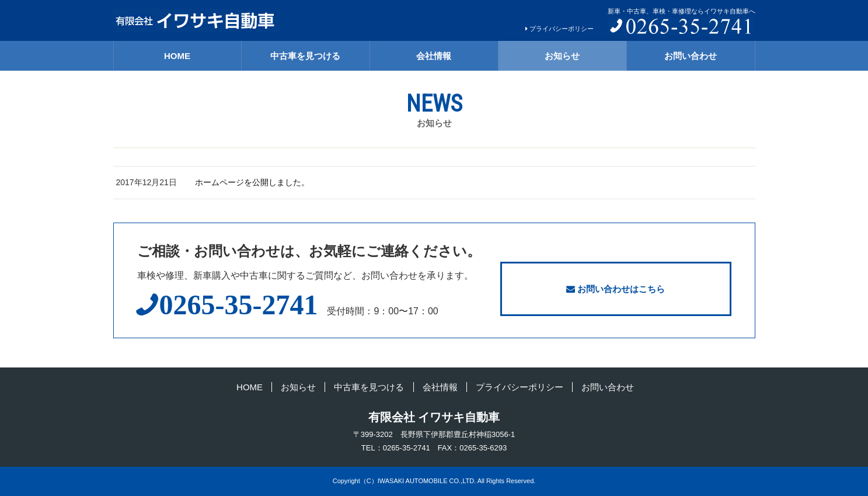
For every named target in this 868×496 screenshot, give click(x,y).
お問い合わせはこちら (616, 289)
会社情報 (434, 56)
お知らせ (562, 56)
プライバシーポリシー (562, 29)
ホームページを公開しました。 (252, 182)
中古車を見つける (305, 56)
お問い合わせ (691, 56)
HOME (177, 56)
